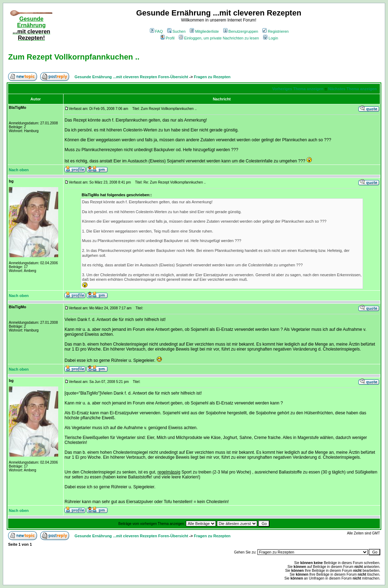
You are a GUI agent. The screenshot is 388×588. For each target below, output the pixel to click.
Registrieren (275, 31)
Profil (168, 38)
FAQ (156, 31)
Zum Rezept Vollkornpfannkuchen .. (74, 57)
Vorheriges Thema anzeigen (298, 89)
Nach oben (19, 170)
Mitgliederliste (204, 31)
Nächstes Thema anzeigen (352, 89)
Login (271, 38)
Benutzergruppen (241, 31)
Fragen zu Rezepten (212, 77)
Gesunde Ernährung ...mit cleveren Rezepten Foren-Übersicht (131, 77)
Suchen (176, 31)
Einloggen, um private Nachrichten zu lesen (219, 38)
